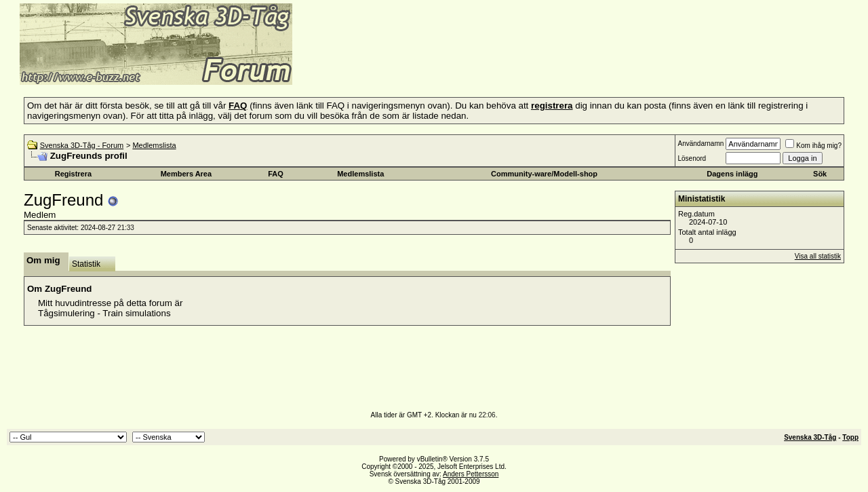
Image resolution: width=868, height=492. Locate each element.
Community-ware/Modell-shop (544, 174)
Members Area (186, 174)
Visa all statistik (818, 256)
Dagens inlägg (732, 174)
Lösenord (692, 158)
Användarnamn (701, 144)
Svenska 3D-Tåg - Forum (82, 145)
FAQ (276, 174)
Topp (850, 437)
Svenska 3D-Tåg (810, 437)
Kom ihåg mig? (813, 146)
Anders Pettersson (471, 474)
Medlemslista (154, 145)
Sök (820, 174)
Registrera (73, 174)
